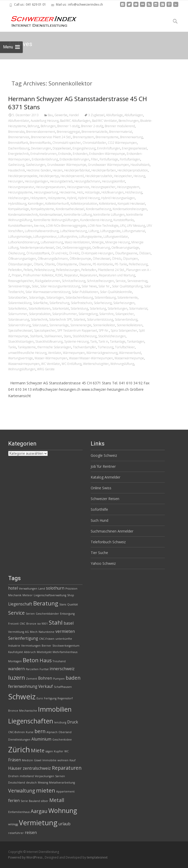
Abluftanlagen (134, 115)
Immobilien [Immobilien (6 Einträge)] (55, 709)
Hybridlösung (17, 204)
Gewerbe (61, 115)
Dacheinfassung (19, 148)
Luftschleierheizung (73, 231)
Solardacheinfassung (79, 297)
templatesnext (97, 857)
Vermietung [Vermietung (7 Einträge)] (38, 823)
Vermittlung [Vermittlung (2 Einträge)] (16, 632)
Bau (50, 115)
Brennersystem (83, 137)
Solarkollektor (17, 308)
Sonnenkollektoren (130, 325)
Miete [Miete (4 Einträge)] (38, 750)
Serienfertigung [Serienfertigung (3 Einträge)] (23, 638)
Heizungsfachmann (87, 181)
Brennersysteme (107, 137)
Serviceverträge (19, 286)
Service (121, 281)
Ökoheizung (16, 253)
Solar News (89, 286)
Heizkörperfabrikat (77, 170)
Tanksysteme (27, 347)
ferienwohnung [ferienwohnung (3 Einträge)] (23, 686)
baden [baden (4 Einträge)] (73, 678)
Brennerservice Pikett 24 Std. (51, 137)
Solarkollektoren (39, 308)
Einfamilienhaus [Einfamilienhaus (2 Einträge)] (19, 812)
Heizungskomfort (114, 181)
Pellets (28, 270)
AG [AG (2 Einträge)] (27, 632)
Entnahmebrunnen (44, 154)
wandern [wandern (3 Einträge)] (16, 669)
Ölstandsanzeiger (20, 264)
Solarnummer (18, 314)
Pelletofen (15, 270)
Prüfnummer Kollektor (38, 275)
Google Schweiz (104, 455)
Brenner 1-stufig (68, 126)
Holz (80, 192)
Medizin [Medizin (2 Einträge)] (27, 760)
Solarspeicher (125, 314)
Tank (93, 341)
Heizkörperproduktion (133, 170)
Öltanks (50, 264)
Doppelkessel (62, 148)
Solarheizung (103, 303)
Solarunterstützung (100, 319)
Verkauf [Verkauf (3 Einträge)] (46, 686)
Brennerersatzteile (95, 132)
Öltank (38, 264)
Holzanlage (92, 192)
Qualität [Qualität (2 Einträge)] (73, 604)
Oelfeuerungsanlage (125, 248)
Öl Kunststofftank (38, 253)
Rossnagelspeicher (21, 281)
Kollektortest (107, 204)
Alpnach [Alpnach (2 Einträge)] (52, 732)
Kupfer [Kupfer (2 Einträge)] (59, 751)
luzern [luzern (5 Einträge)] (17, 677)
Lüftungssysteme (90, 237)
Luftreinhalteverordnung (42, 231)
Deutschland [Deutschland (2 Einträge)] (17, 783)
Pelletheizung (138, 264)
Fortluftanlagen (130, 159)
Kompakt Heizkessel (131, 204)
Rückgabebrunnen (48, 281)
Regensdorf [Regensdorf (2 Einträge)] (65, 698)
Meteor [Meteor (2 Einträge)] (28, 595)
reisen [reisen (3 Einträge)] (31, 833)
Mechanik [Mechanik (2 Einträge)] (15, 595)
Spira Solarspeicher (124, 330)
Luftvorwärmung (52, 242)
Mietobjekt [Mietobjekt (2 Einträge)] (44, 652)
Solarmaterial (138, 308)
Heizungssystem (128, 187)
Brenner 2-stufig (92, 126)
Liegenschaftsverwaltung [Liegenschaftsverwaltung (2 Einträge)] (50, 595)
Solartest (79, 319)
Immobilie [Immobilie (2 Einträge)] (49, 760)
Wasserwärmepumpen (24, 364)
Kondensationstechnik (23, 215)
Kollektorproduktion (84, 204)
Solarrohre (106, 314)
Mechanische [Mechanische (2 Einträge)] (28, 711)
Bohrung (33, 126)
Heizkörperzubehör (99, 176)
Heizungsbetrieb (61, 181)
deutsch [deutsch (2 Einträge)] (31, 783)
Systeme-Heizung (76, 341)
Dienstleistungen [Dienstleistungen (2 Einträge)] (19, 740)
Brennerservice (19, 137)
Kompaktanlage (19, 209)
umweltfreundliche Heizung (27, 353)
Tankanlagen (136, 341)
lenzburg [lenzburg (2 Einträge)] (60, 722)
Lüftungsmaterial (134, 231)
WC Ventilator (51, 364)
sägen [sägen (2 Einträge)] (49, 751)
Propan (17, 275)
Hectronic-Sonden (39, 170)
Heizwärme (68, 192)
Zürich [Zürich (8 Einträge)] (19, 750)
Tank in (103, 341)
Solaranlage (37, 297)
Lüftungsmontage (20, 237)
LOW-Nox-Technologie (103, 226)
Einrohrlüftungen (109, 148)
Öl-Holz (74, 253)
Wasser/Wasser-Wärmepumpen (91, 358)
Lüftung (93, 231)
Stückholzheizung (85, 336)
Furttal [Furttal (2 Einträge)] (44, 669)
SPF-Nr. (104, 330)
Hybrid (72, 198)
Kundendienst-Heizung (96, 220)
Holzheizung (134, 192)
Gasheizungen (36, 165)
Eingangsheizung (84, 148)
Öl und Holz (59, 253)
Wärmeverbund (130, 353)
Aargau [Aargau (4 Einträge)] (39, 811)
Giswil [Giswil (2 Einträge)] (38, 760)
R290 (59, 275)
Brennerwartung (131, 137)
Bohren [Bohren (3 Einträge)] (45, 678)
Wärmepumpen (74, 353)
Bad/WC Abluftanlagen (75, 121)
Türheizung (105, 347)
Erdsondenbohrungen (74, 159)
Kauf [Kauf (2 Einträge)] (73, 760)
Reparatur (71, 275)
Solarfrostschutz (81, 303)
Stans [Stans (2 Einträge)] (63, 604)
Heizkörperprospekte (23, 176)
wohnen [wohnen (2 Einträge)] (63, 760)
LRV (123, 226)
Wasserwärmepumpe (129, 358)
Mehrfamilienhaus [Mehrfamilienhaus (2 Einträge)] (65, 652)
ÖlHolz (117, 259)
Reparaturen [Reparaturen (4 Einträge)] (67, 768)
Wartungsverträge (21, 358)
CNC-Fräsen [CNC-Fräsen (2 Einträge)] (47, 639)
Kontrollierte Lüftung (78, 215)
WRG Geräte (46, 369)
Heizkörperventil (72, 176)
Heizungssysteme (20, 192)
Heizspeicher (123, 176)
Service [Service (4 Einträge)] (16, 613)
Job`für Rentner (103, 466)
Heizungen (16, 181)
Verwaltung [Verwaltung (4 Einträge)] (22, 791)
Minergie (98, 242)
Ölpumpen (130, 259)
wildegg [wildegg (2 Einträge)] (13, 824)
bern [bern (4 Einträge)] (40, 731)
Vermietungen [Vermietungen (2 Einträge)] (31, 646)
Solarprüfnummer (64, 314)
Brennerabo (16, 132)
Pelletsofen (89, 270)
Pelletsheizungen (68, 270)
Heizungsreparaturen (51, 187)
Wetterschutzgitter (96, 364)
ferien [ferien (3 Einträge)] (14, 801)
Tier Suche (99, 553)
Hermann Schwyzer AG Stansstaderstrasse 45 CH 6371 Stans (78, 103)
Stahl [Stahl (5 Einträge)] (56, 622)
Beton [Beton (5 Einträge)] (31, 660)
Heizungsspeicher (103, 187)
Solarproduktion (40, 314)
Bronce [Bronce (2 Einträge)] (13, 711)
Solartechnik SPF (60, 319)
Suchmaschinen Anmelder (112, 531)
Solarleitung (98, 308)
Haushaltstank (140, 165)
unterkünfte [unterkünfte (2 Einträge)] (64, 639)
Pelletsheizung (44, 270)
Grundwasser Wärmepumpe (67, 165)
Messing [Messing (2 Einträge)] (43, 783)
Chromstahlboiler (94, 143)
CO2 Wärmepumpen (122, 143)
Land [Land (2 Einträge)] (42, 589)
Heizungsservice (78, 187)
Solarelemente (127, 297)
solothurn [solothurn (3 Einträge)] (55, 588)
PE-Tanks (121, 264)
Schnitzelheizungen (100, 281)
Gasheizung (16, 165)
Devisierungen (41, 148)
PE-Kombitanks (103, 264)
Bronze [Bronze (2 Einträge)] (31, 624)
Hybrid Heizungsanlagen (118, 198)
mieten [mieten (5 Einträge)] (46, 790)
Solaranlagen (55, 297)
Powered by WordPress (26, 857)
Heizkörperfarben (104, 170)
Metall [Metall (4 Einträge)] (57, 800)
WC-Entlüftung (72, 364)
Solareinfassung (105, 297)
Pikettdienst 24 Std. (111, 270)
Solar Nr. (104, 286)
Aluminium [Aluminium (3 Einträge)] (41, 739)
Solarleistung (79, 308)
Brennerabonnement (41, 132)
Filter (95, 159)
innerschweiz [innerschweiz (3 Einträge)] (62, 669)
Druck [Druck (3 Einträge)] (73, 722)
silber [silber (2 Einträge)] (45, 801)
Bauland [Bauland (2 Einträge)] (34, 801)
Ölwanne (85, 264)
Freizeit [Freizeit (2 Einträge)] (13, 624)
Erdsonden (80, 154)
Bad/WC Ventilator (104, 121)
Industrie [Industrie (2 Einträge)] (14, 646)
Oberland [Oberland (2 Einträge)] (65, 732)
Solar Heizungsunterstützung (60, 286)
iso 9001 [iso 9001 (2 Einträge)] (43, 624)
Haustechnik (17, 170)
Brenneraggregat (68, 132)
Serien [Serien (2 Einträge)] (30, 614)
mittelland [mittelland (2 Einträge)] (27, 776)
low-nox (39, 226)
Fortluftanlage (109, 159)
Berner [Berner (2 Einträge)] (46, 646)
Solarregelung (88, 314)
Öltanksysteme (67, 264)
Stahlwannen (53, 336)
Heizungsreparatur (21, 187)
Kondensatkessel (51, 215)
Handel (74, 115)
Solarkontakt (61, 308)
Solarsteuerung (19, 319)
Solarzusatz (40, 325)
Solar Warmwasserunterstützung (48, 292)
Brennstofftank (18, 143)
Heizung (139, 176)
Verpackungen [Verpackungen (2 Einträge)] (44, 776)
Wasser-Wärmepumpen (51, 358)
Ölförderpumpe (80, 259)
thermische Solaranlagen (54, 347)
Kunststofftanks (124, 220)
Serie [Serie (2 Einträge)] (24, 801)
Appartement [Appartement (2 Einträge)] (65, 791)
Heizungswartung (46, 192)
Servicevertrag (137, 281)
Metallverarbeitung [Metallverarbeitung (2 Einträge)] (62, 783)
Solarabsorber (18, 297)
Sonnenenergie (81, 325)
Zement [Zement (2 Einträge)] (32, 679)
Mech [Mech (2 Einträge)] (34, 632)
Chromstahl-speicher (67, 143)
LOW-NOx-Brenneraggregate (66, 226)
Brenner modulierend (120, 126)
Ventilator (55, 353)
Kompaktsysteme (42, 209)
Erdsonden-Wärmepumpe (107, 154)
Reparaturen (89, 275)
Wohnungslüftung (122, 364)
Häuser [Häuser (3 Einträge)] (15, 768)
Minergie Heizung (118, 242)
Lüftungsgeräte (110, 231)
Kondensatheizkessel (70, 209)
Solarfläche (40, 303)
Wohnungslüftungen (22, 369)
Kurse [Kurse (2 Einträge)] (30, 732)
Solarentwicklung (20, 303)
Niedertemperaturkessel (37, 248)
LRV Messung (136, 226)
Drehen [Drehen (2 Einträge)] (13, 776)
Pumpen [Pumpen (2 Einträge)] (59, 679)
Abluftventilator (19, 121)
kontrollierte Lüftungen (109, 215)
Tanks (12, 347)
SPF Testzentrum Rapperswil (77, 330)
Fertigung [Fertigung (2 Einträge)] (50, 698)
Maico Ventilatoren (77, 242)
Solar (35, 286)
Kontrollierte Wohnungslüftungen (56, 220)
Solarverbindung (126, 319)
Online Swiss (101, 488)
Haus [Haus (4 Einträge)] (46, 660)
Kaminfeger (36, 204)
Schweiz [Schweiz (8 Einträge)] (22, 697)
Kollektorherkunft (57, 204)
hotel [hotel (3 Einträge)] (13, 588)
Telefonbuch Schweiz (108, 542)
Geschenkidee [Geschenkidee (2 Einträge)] (62, 740)
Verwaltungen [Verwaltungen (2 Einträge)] (28, 589)
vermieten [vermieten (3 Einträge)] (65, 631)
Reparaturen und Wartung (117, 275)
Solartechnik (39, 319)
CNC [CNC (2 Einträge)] (22, 624)
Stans (67, 336)
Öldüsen (145, 253)
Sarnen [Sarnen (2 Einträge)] (60, 776)
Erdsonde (65, 154)
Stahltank (36, 336)
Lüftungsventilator (116, 237)
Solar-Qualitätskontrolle (116, 292)
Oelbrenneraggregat (77, 248)
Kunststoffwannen (20, 226)
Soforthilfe (99, 509)
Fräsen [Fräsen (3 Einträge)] (15, 760)
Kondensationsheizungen (130, 209)
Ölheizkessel (102, 259)
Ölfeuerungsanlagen (22, 259)
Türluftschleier (125, 347)
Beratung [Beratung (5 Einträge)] (46, 603)
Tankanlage (118, 341)
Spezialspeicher (45, 330)
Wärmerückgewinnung (102, 353)
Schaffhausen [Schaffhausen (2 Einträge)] (63, 687)
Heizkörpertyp (49, 176)
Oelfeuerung (101, 248)
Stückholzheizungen (112, 336)
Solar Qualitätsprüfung (127, 286)
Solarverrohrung (19, 325)
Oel (58, 248)
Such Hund (99, 520)
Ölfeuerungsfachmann (53, 259)
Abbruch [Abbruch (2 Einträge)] (30, 652)
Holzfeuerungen (113, 192)
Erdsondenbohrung (45, 159)
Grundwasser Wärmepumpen (108, 165)
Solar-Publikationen (85, 292)
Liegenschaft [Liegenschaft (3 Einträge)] (20, 604)
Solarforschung (59, 303)
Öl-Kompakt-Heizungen (97, 253)
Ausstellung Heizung (45, 121)
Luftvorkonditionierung (24, 242)
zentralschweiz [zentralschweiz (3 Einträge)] (37, 768)
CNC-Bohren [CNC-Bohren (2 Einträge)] (16, 732)
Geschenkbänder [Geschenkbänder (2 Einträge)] (47, 614)
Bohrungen (48, 126)
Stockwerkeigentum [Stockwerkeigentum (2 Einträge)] (66, 646)
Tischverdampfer (84, 347)
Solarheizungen (124, 303)
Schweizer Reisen (105, 499)
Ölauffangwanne (126, 253)
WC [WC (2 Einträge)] (67, 751)
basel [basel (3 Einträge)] (69, 623)
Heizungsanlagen (37, 181)
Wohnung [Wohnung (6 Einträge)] (63, 810)
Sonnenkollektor (104, 325)
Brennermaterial (121, 132)
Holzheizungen (19, 198)
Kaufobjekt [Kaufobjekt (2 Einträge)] (16, 652)
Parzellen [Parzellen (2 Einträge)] (32, 669)
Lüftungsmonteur (45, 237)
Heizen (58, 170)
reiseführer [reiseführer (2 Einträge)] (16, 833)
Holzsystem (38, 198)
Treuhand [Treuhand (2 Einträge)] (59, 661)
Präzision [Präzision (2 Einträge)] (71, 589)
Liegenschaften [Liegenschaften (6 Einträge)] (31, 721)
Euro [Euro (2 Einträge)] (40, 698)
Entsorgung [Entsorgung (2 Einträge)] (67, 614)
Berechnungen (129, 121)
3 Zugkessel (96, 115)
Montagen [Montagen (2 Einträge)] (15, 661)
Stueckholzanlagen (21, 341)
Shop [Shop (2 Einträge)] (71, 595)
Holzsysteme (57, 198)
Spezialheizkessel (20, 330)
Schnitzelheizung (74, 281)
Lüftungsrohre (68, 237)
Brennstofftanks (40, 143)
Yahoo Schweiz (103, 563)
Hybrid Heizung (89, 198)
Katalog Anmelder (105, 477)
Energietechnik (19, 154)
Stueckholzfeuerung (49, 341)
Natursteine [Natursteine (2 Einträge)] (46, 632)
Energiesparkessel (134, 148)
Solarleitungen (118, 308)
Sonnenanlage (59, 325)
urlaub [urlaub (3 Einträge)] (64, 824)
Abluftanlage (114, 115)
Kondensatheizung (98, 209)
